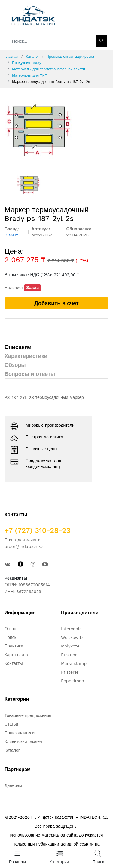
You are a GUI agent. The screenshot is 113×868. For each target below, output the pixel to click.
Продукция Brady (27, 63)
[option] (56, 130)
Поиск (10, 637)
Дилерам (13, 785)
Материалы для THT (29, 75)
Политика (14, 646)
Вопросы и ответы (30, 374)
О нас (10, 629)
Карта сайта (16, 655)
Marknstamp (74, 663)
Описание (18, 347)
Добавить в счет (56, 303)
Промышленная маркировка (70, 57)
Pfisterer (70, 672)
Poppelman (73, 681)
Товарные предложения (28, 715)
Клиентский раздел (23, 741)
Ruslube (69, 655)
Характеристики (26, 356)
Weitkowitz (72, 637)
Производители (20, 733)
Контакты (14, 663)
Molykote (70, 646)
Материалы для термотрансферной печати (49, 69)
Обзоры (15, 365)
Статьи (11, 724)
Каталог (32, 57)
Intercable (71, 629)
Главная (11, 57)
